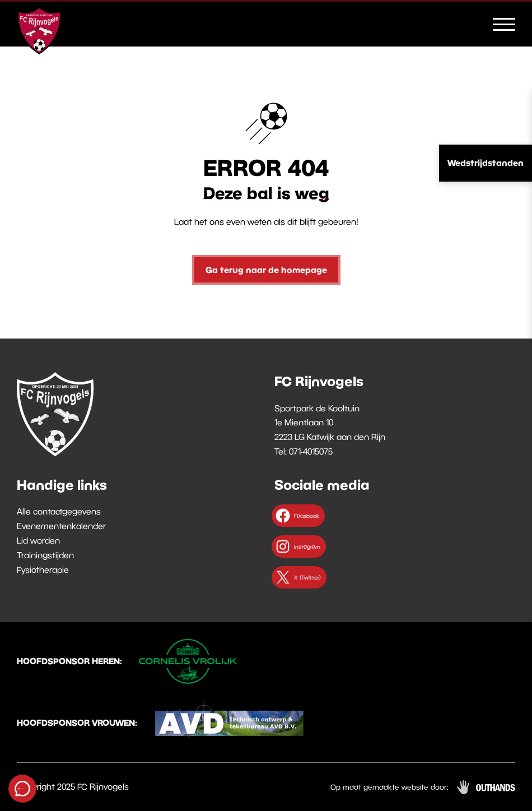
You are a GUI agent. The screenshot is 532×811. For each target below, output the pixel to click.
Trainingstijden (45, 555)
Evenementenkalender (61, 526)
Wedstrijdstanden (486, 163)
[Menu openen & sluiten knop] (504, 24)
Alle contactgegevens (59, 511)
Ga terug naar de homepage (266, 270)
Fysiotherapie (43, 569)
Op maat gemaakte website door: (389, 787)
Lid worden (38, 540)
